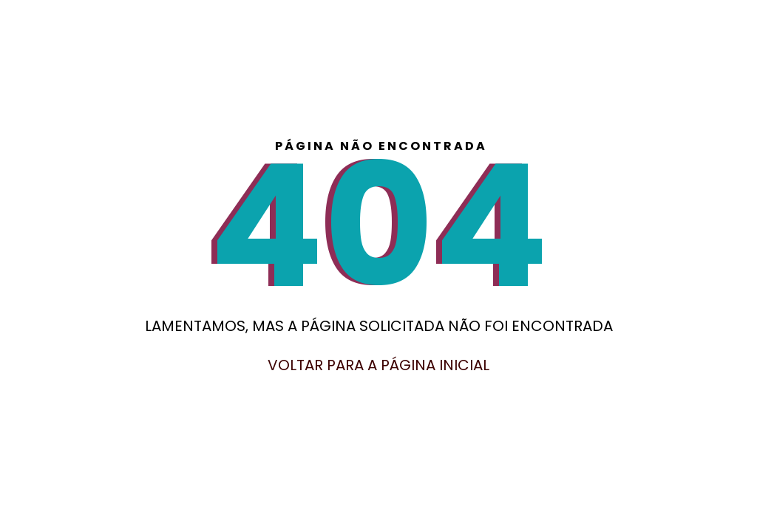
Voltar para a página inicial (378, 365)
